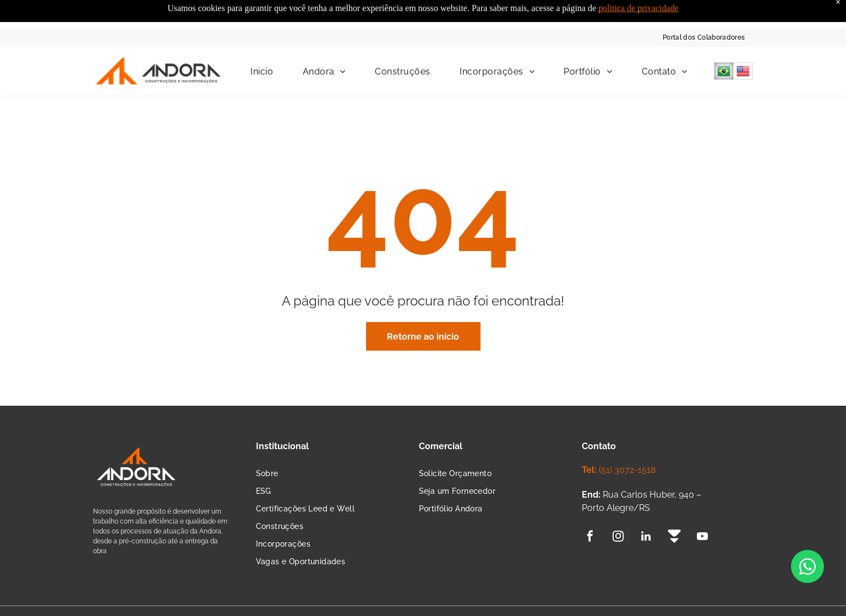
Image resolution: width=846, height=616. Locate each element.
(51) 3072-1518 (627, 442)
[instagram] (618, 510)
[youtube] (702, 510)
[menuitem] (704, 10)
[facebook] (590, 510)
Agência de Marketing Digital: (681, 598)
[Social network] (674, 510)
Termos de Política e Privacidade (218, 597)
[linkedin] (646, 510)
